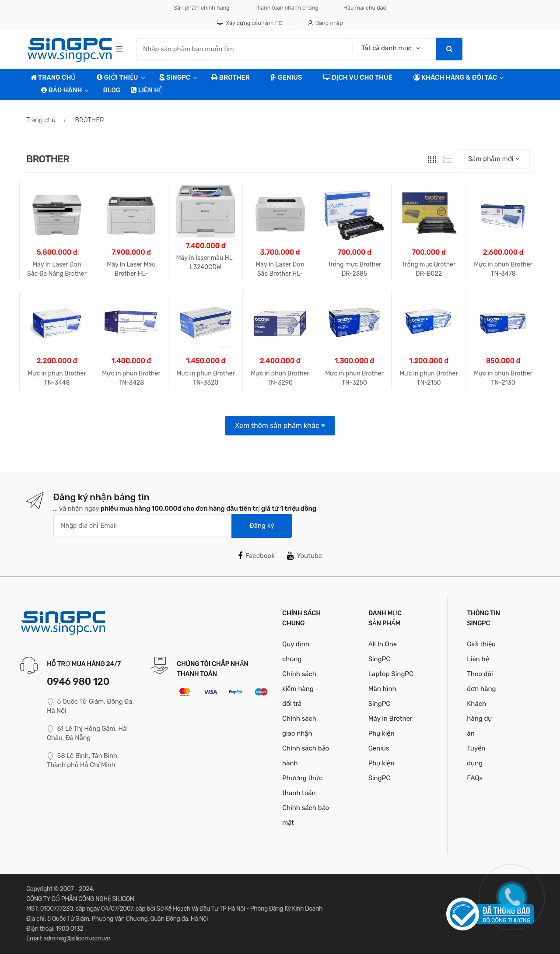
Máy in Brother (390, 719)
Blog (112, 90)
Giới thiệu (481, 644)
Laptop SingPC (391, 674)
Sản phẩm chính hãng (201, 8)
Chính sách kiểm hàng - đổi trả (300, 689)
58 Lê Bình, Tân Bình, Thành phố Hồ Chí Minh (83, 760)
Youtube (304, 556)
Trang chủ (41, 120)
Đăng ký (262, 526)
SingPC (175, 77)
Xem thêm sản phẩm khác (280, 426)
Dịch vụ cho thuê (358, 77)
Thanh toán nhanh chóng (287, 8)
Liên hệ (147, 90)
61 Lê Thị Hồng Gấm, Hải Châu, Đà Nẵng (87, 733)
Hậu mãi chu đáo (365, 8)
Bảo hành (61, 90)
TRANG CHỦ (53, 77)
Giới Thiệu (117, 77)
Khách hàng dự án (479, 719)
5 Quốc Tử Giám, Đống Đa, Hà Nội (90, 706)
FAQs (475, 778)
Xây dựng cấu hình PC (250, 23)
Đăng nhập (325, 23)
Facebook (256, 556)
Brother (230, 77)
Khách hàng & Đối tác (455, 77)
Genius (287, 77)
